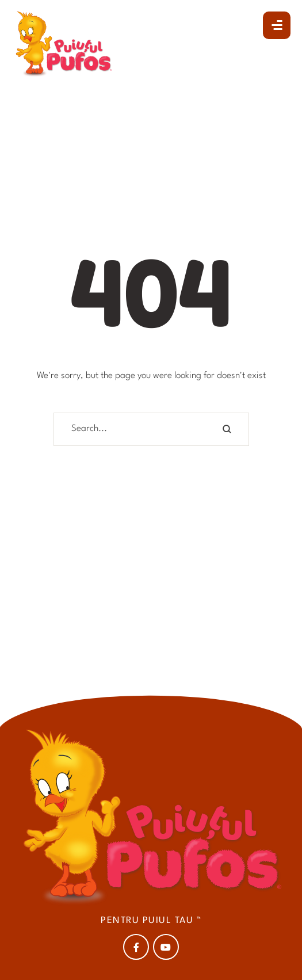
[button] (277, 25)
